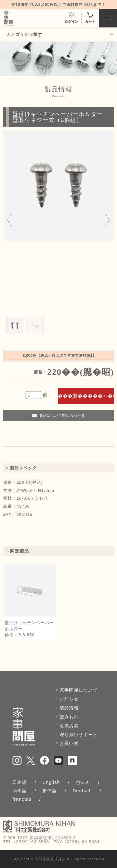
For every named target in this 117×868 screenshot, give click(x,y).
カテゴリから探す (24, 34)
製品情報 (69, 708)
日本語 (20, 782)
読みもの (69, 717)
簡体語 (20, 791)
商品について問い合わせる (62, 415)
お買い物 (69, 743)
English (51, 782)
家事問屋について (79, 690)
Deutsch (82, 791)
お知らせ (69, 699)
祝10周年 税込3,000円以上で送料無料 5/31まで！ (58, 5)
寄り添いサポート (79, 735)
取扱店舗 (69, 726)
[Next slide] (107, 220)
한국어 (83, 782)
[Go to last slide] (10, 220)
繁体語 (50, 791)
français (22, 799)
